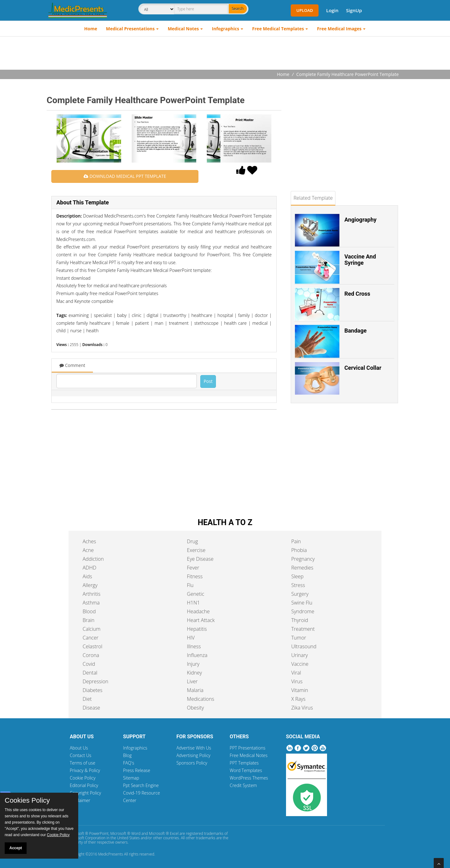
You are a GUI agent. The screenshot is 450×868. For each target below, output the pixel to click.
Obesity (195, 708)
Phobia (299, 550)
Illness (194, 646)
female (123, 323)
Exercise (196, 550)
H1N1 (193, 603)
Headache (198, 611)
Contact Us (81, 755)
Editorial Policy (84, 785)
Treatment (303, 629)
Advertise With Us (194, 748)
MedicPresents (110, 854)
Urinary (300, 655)
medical (260, 323)
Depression (95, 681)
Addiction (93, 559)
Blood (89, 611)
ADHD (89, 568)
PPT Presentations (248, 748)
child (61, 331)
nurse (76, 331)
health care (235, 323)
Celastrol (92, 646)
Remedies (302, 568)
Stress (298, 585)
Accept (16, 848)
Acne (88, 550)
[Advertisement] (225, 54)
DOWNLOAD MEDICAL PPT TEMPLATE (125, 176)
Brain (89, 620)
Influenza (197, 655)
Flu (190, 585)
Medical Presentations (130, 29)
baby (122, 315)
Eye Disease (200, 559)
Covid (89, 664)
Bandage (356, 331)
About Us (79, 748)
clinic (137, 315)
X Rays (299, 699)
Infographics (225, 29)
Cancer (90, 638)
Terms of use (83, 763)
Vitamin (300, 690)
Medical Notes (183, 29)
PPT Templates (244, 763)
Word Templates (246, 770)
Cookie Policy (83, 778)
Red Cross (358, 294)
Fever (193, 568)
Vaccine (300, 664)
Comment (72, 365)
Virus (297, 681)
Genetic (195, 594)
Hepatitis (197, 629)
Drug (192, 541)
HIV (191, 638)
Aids (87, 576)
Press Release (137, 770)
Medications (200, 699)
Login (332, 10)
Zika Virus (302, 708)
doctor (261, 315)
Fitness (195, 576)
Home (91, 29)
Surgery (300, 594)
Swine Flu (302, 603)
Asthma (91, 603)
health (92, 331)
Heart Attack (201, 620)
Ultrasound (304, 646)
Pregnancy (303, 559)
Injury (193, 664)
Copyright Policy (85, 793)
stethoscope (206, 323)
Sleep (297, 576)
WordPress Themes (249, 778)
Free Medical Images (339, 29)
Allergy (90, 585)
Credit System (243, 785)
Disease (91, 708)
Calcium (92, 629)
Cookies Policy (27, 800)
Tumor (299, 638)
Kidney (194, 673)
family (244, 315)
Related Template (313, 198)
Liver (192, 681)
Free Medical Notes (249, 755)
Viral (296, 673)
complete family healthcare (83, 323)
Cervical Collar (363, 368)
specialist (103, 315)
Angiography (361, 220)
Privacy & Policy (85, 770)
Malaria (195, 690)
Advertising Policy (194, 755)
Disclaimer (80, 800)
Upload (305, 10)
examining (79, 315)
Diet (87, 699)
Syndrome (303, 611)
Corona (91, 655)
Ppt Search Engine (141, 785)
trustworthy (175, 315)
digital (153, 315)
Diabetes (92, 690)
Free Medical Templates (278, 29)
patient (142, 323)
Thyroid (300, 620)
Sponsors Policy (192, 763)
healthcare (202, 315)
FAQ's (128, 763)
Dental (90, 673)
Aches (89, 541)
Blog (127, 755)
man (159, 323)
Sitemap (131, 778)
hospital (225, 315)
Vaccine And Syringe (360, 260)
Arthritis (92, 594)
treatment (179, 323)
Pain (296, 541)
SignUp (354, 10)
